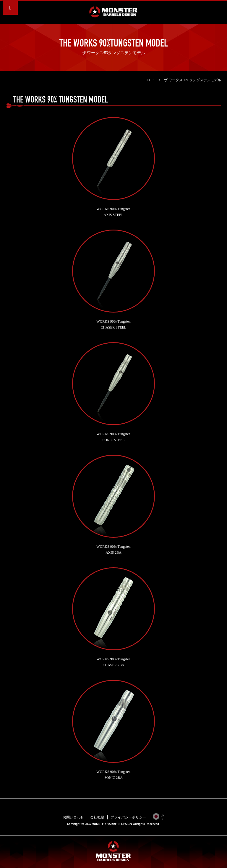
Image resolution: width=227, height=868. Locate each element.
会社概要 (97, 817)
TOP (150, 80)
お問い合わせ (73, 817)
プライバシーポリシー (128, 817)
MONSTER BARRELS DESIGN (113, 12)
